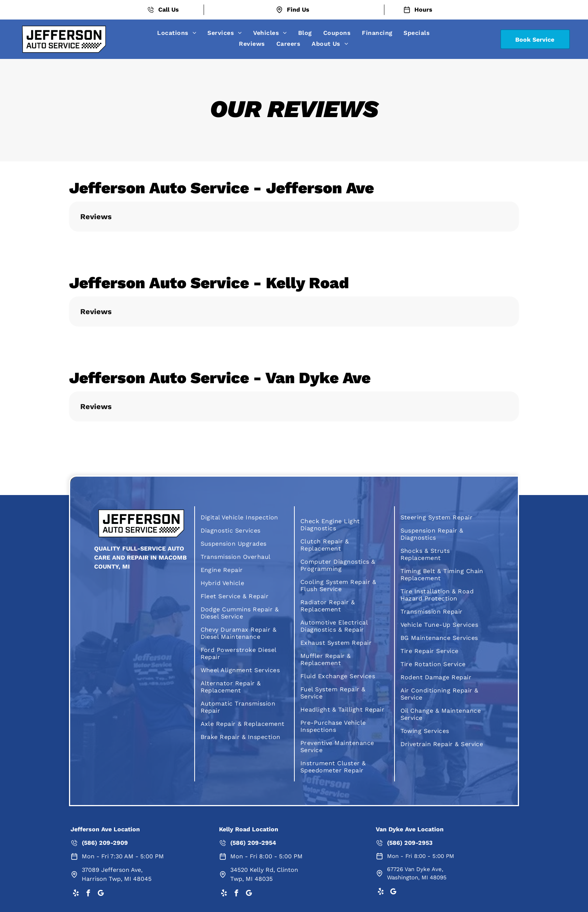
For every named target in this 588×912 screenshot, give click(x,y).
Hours (423, 10)
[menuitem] (177, 33)
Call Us (169, 10)
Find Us (298, 10)
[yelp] (76, 894)
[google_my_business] (100, 894)
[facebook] (88, 894)
